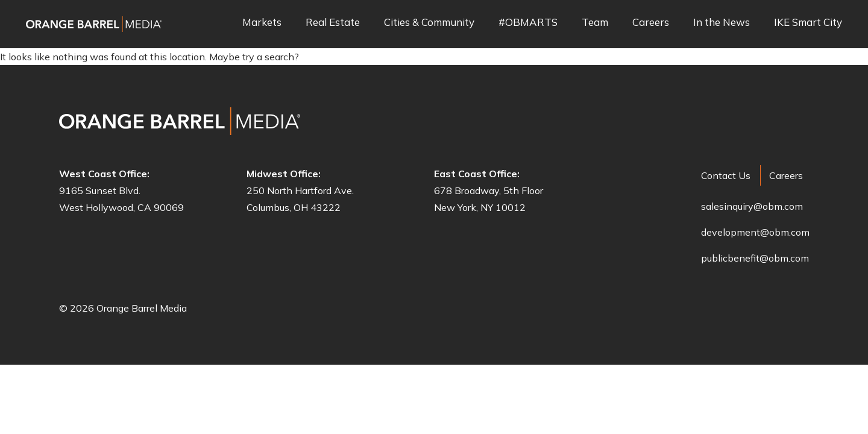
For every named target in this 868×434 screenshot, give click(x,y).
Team (595, 23)
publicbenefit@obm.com (755, 258)
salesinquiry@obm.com (752, 206)
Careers (651, 23)
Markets (262, 23)
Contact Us (726, 175)
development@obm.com (755, 232)
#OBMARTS (528, 23)
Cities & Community (429, 23)
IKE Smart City (808, 23)
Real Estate (333, 23)
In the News (722, 23)
